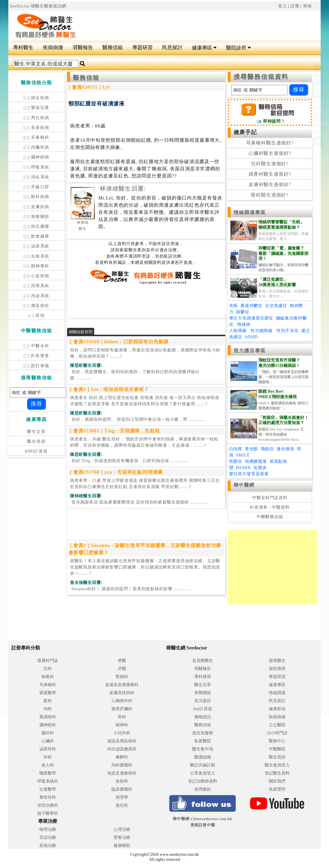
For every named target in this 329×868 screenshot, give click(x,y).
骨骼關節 (37, 217)
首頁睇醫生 (203, 661)
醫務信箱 (113, 47)
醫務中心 (277, 741)
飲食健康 (37, 236)
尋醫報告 (83, 47)
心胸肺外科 (122, 701)
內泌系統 (37, 296)
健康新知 (277, 709)
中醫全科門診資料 (270, 498)
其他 (36, 315)
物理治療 (48, 829)
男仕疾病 (37, 118)
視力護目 (203, 701)
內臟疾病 (37, 147)
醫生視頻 (36, 441)
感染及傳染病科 (122, 741)
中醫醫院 (277, 749)
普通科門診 (48, 661)
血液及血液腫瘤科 (122, 685)
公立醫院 (277, 725)
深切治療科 (48, 805)
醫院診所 (239, 48)
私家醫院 (203, 741)
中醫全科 (37, 346)
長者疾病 (37, 128)
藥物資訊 (203, 717)
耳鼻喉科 (37, 137)
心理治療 (122, 829)
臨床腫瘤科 (122, 789)
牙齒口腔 (37, 187)
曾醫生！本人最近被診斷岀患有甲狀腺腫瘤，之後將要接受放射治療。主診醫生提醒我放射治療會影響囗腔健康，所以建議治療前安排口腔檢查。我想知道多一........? (145, 567)
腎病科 (122, 677)
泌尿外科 (48, 749)
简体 (308, 6)
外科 (48, 757)
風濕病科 (48, 717)
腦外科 (48, 733)
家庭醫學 (48, 693)
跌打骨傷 (37, 366)
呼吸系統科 (48, 781)
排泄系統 (37, 286)
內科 (48, 709)
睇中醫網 (244, 485)
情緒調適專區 (250, 212)
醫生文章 (36, 432)
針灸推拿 (37, 356)
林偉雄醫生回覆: (123, 188)
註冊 (295, 6)
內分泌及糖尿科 (122, 749)
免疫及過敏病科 (122, 773)
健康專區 (204, 48)
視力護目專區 (250, 351)
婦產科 (48, 677)
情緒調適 (277, 693)
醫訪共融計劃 (203, 765)
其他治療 (48, 846)
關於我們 (277, 781)
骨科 (122, 717)
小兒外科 (122, 733)
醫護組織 (203, 757)
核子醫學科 (48, 813)
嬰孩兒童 (37, 108)
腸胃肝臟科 (122, 709)
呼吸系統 (37, 167)
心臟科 (48, 741)
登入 (283, 6)
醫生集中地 (203, 749)
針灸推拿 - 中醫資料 (270, 507)
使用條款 (203, 789)
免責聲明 (277, 789)
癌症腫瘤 (37, 226)
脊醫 (122, 661)
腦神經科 (48, 725)
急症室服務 (203, 733)
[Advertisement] (195, 26)
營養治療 (122, 837)
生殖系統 (37, 256)
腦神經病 (37, 157)
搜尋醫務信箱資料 (261, 77)
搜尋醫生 (277, 661)
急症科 (122, 805)
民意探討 (172, 47)
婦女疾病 (37, 98)
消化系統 (37, 177)
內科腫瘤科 (122, 765)
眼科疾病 (37, 197)
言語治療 (48, 837)
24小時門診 (277, 733)
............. (135, 375)
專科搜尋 (203, 677)
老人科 (48, 765)
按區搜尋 (277, 669)
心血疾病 (37, 276)
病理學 (122, 797)
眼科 (48, 701)
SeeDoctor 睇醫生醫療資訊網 (38, 6)
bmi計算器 (203, 709)
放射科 (122, 781)
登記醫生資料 (277, 773)
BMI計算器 (37, 451)
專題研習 (142, 47)
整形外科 (48, 797)
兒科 (48, 669)
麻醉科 (122, 757)
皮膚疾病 (37, 207)
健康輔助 (122, 846)
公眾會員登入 (203, 773)
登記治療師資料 (203, 781)
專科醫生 (23, 47)
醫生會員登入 (277, 765)
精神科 (122, 725)
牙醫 (122, 669)
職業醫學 (48, 773)
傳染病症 (37, 306)
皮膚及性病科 (122, 693)
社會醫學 (48, 789)
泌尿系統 (37, 246)
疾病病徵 (53, 47)
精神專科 (37, 266)
